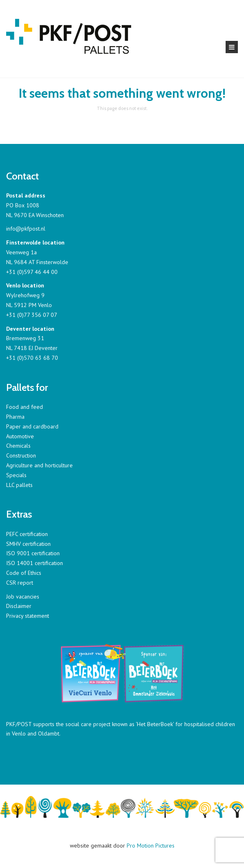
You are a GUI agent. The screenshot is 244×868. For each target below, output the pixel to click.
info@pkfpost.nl (26, 229)
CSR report (20, 583)
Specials (16, 475)
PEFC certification (27, 534)
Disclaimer (19, 606)
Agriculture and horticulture (39, 465)
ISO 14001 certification (35, 563)
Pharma (15, 417)
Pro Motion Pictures (151, 846)
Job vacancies (23, 597)
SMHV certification (28, 544)
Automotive (20, 436)
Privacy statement (28, 616)
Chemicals (18, 446)
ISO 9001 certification (33, 553)
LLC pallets (19, 485)
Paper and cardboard (32, 426)
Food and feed (25, 407)
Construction (21, 455)
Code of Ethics (24, 573)
